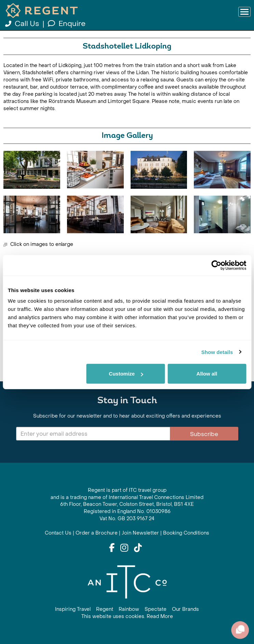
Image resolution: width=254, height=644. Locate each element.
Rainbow (129, 609)
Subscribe (204, 434)
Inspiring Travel (73, 609)
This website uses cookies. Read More (127, 616)
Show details (217, 352)
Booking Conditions (186, 533)
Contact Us (58, 533)
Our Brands (185, 609)
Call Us (23, 24)
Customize (126, 374)
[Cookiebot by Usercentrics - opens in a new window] (216, 265)
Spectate (156, 609)
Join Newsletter (140, 533)
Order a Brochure (97, 533)
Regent (105, 609)
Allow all (207, 374)
